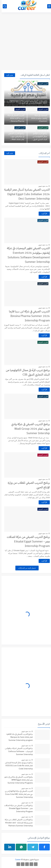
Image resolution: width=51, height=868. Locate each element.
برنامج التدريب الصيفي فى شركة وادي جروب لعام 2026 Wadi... (15, 136)
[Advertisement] (26, 43)
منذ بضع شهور (39, 90)
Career (16, 860)
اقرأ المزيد (43, 214)
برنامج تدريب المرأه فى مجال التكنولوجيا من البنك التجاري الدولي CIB (26, 372)
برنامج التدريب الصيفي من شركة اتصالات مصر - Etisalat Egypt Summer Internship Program (27, 541)
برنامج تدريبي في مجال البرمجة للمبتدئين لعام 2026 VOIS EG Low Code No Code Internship (17, 766)
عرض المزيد (8, 75)
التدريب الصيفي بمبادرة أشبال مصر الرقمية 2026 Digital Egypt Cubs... (26, 95)
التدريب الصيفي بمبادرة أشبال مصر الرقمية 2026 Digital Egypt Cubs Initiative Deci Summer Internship (26, 194)
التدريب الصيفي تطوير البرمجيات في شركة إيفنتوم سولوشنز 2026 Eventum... (38, 117)
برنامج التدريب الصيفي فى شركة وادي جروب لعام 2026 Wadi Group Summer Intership (29, 429)
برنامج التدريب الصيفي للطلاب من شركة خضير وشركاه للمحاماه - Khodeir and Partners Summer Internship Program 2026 (17, 823)
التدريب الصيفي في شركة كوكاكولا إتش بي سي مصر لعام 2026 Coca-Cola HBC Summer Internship (17, 794)
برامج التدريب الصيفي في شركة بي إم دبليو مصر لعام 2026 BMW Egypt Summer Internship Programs (17, 780)
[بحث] (3, 6)
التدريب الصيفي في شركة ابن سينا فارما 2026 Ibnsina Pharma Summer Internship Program (28, 316)
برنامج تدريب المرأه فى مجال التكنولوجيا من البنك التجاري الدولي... (38, 136)
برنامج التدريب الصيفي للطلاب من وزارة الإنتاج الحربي (27, 485)
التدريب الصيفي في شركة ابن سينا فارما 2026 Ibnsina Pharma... (14, 118)
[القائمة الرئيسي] (48, 6)
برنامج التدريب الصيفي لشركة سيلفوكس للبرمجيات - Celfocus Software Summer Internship (17, 751)
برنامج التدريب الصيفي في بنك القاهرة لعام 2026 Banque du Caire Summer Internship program (18, 737)
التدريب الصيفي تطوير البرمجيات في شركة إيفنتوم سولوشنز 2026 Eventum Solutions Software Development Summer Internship (27, 255)
